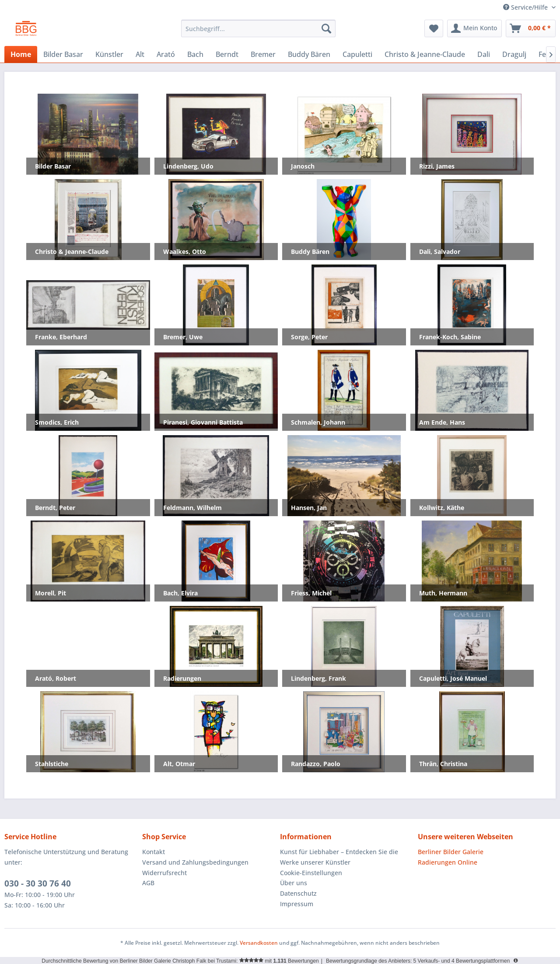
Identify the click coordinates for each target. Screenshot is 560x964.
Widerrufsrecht (164, 873)
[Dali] (484, 54)
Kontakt (154, 852)
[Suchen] (326, 28)
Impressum (297, 904)
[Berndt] (227, 54)
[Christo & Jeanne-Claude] (425, 54)
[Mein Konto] (474, 28)
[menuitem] (258, 28)
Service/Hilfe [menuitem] (526, 7)
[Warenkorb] (531, 28)
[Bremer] (263, 54)
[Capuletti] (357, 54)
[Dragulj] (514, 54)
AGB (148, 883)
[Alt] (140, 54)
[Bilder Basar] (63, 54)
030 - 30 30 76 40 (38, 883)
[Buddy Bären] (309, 54)
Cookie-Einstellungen (311, 873)
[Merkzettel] (434, 28)
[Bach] (195, 54)
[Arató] (166, 54)
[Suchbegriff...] (258, 28)
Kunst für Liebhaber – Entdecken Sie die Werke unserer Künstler (339, 857)
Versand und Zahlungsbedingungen (195, 862)
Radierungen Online (448, 862)
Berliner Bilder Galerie (451, 852)
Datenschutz (298, 893)
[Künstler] (109, 54)
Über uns (294, 883)
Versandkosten (259, 943)
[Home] (21, 54)
